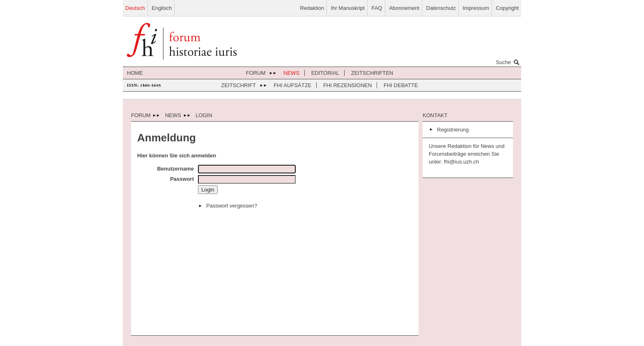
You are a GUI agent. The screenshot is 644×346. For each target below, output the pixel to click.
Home (135, 73)
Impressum (476, 8)
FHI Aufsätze (293, 85)
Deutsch (135, 8)
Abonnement (404, 8)
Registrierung (453, 130)
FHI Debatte (401, 85)
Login (204, 115)
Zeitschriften (372, 73)
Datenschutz (441, 8)
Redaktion (312, 8)
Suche (508, 62)
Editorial (325, 73)
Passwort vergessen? (232, 206)
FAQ (377, 8)
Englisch (162, 8)
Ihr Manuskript (348, 8)
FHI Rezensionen (347, 85)
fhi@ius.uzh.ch (461, 162)
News (291, 73)
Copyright (507, 8)
